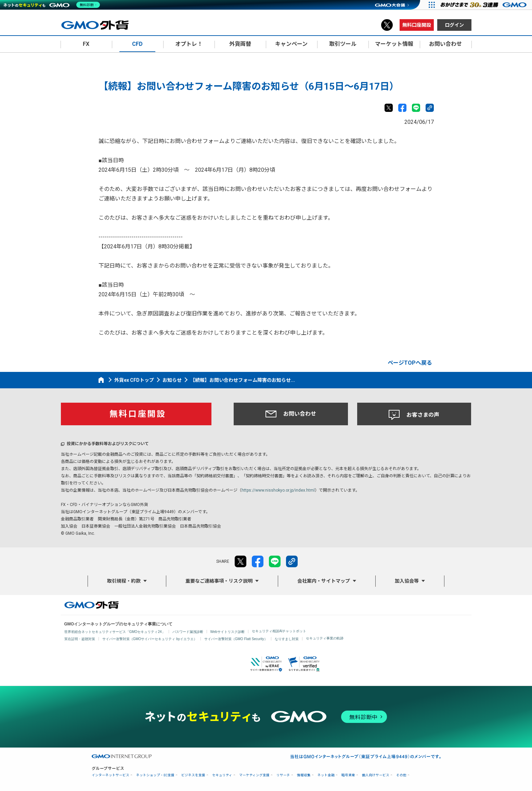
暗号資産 (348, 775)
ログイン (454, 25)
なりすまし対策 (287, 639)
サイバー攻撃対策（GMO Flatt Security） (236, 639)
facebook (402, 108)
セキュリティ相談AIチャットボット (279, 631)
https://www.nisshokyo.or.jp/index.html (278, 490)
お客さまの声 (414, 415)
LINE (416, 108)
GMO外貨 (92, 605)
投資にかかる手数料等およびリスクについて (108, 444)
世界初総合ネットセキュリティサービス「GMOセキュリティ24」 (115, 632)
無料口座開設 (417, 25)
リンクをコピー (430, 108)
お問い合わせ (291, 414)
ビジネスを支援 (193, 775)
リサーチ (283, 775)
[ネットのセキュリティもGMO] (53, 5)
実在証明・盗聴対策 (80, 639)
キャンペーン (291, 44)
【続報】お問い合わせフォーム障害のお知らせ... (243, 380)
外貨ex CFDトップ (134, 380)
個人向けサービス (376, 775)
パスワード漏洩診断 (188, 632)
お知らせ (172, 380)
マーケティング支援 (254, 775)
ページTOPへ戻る (410, 363)
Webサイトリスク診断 (228, 632)
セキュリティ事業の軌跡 (325, 638)
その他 (401, 775)
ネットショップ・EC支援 (155, 775)
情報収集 (304, 775)
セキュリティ (222, 775)
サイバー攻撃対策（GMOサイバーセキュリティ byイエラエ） (150, 639)
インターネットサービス (111, 775)
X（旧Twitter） (387, 25)
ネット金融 (326, 775)
